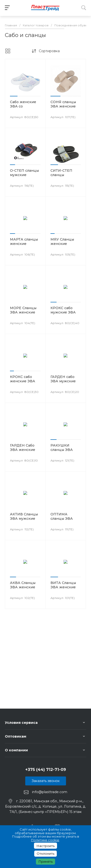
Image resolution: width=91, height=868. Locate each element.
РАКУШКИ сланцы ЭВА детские (62, 450)
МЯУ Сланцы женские (62, 242)
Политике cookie (45, 840)
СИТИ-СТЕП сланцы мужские (61, 175)
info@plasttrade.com (50, 792)
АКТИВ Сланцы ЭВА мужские (24, 516)
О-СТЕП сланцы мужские (24, 173)
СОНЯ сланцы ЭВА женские (63, 104)
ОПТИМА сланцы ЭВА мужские (62, 519)
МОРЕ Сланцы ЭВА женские (23, 310)
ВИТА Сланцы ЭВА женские (63, 585)
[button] (14, 96)
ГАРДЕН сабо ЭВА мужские (63, 379)
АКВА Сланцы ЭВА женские (23, 585)
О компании (16, 750)
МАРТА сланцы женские (24, 242)
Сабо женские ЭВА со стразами (23, 106)
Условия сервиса (21, 723)
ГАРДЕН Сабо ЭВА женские (23, 448)
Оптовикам (16, 736)
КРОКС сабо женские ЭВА (23, 379)
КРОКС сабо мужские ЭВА (63, 310)
